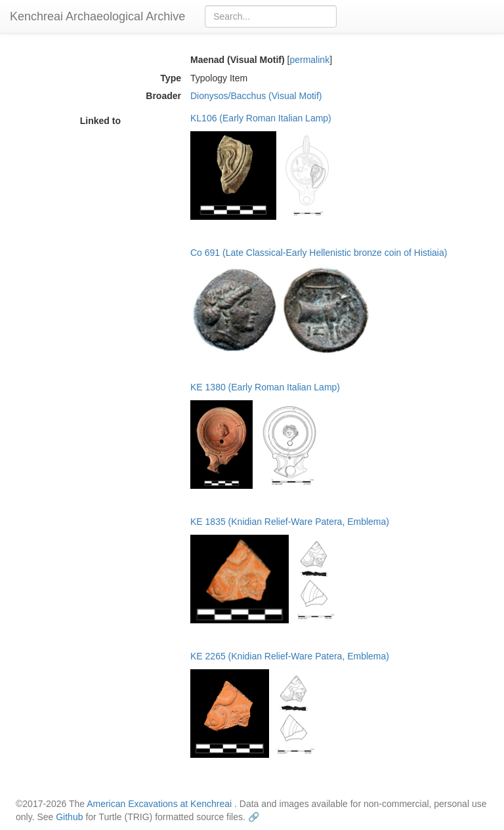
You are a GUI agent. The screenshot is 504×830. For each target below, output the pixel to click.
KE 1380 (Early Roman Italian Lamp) (265, 387)
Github (69, 817)
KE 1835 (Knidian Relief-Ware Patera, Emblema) (290, 522)
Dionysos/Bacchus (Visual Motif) (256, 96)
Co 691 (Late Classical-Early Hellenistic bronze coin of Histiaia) (319, 253)
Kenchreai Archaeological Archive (97, 16)
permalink (309, 60)
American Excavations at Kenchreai (159, 804)
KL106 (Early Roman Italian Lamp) (261, 118)
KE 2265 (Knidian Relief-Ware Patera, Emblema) (290, 656)
